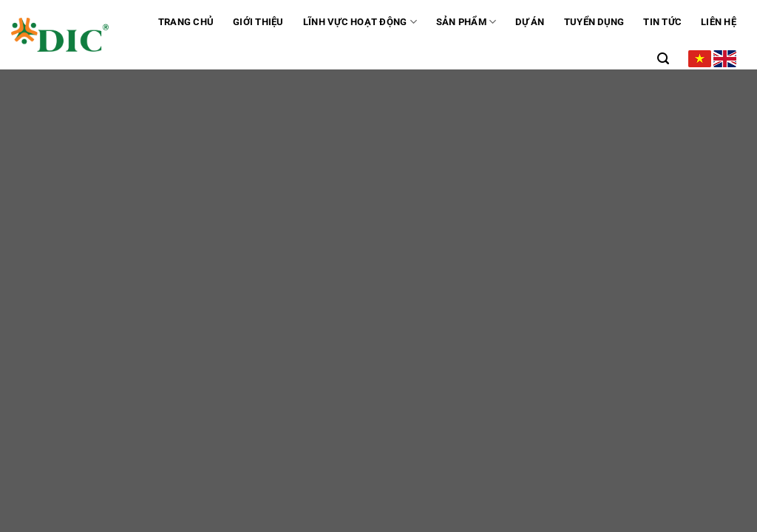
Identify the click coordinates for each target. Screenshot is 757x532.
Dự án (530, 22)
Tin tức (662, 22)
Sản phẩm (466, 22)
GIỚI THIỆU (258, 22)
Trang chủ (186, 22)
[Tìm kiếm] (663, 59)
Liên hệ (719, 22)
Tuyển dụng (594, 22)
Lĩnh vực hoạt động (360, 22)
